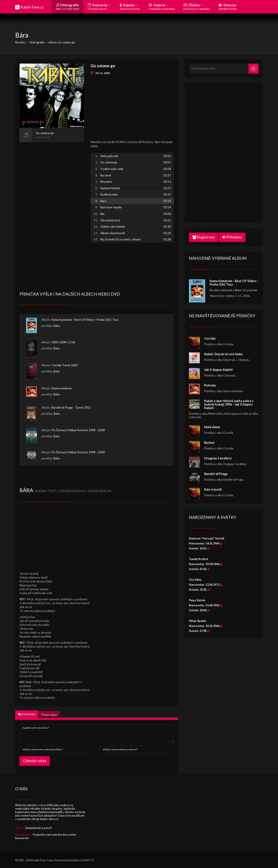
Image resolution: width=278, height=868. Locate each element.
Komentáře (27, 714)
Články (197, 7)
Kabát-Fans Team (43, 860)
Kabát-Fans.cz (32, 7)
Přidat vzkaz (49, 715)
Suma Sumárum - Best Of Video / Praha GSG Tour (85, 320)
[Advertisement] (52, 207)
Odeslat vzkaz (35, 761)
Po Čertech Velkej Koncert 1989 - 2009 (78, 430)
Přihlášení (232, 237)
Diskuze (228, 7)
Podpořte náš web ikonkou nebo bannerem (46, 836)
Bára (57, 326)
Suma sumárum (62, 388)
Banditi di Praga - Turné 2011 (71, 407)
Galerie (162, 7)
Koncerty (99, 7)
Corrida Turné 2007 (65, 365)
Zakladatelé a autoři (38, 828)
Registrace (204, 237)
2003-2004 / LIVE (63, 342)
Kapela (130, 7)
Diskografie (67, 7)
